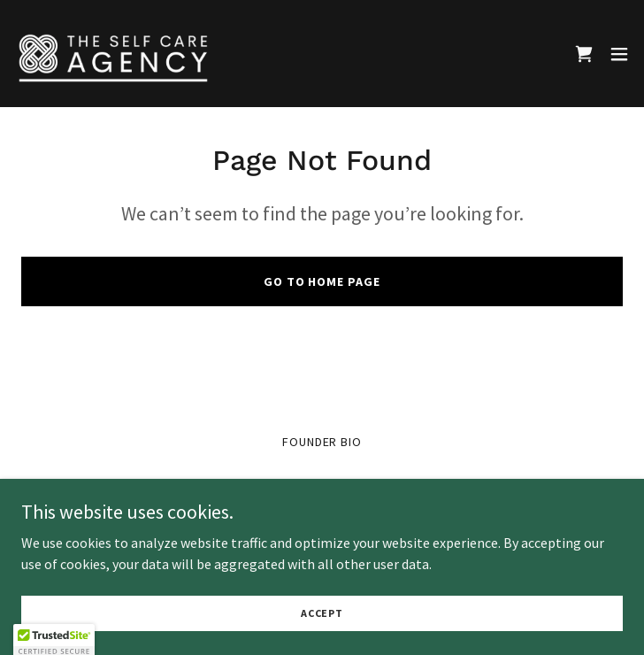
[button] (619, 54)
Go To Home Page (322, 281)
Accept (322, 625)
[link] (113, 54)
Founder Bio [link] (322, 442)
